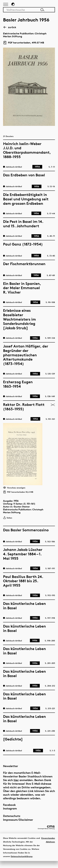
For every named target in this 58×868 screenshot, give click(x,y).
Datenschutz (12, 821)
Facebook (9, 810)
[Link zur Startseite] (43, 5)
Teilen (8, 521)
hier (16, 785)
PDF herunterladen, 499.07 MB (24, 44)
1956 (16, 505)
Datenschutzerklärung (22, 863)
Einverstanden (48, 845)
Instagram (10, 814)
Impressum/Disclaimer (18, 825)
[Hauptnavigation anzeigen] (6, 6)
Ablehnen (50, 849)
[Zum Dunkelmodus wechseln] (13, 6)
